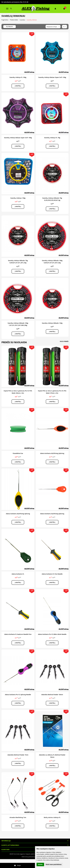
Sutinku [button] (40, 864)
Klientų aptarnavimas (10, 845)
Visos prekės (64, 341)
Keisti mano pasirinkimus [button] (54, 864)
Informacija (6, 841)
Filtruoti (10, 27)
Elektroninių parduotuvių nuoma (30, 857)
